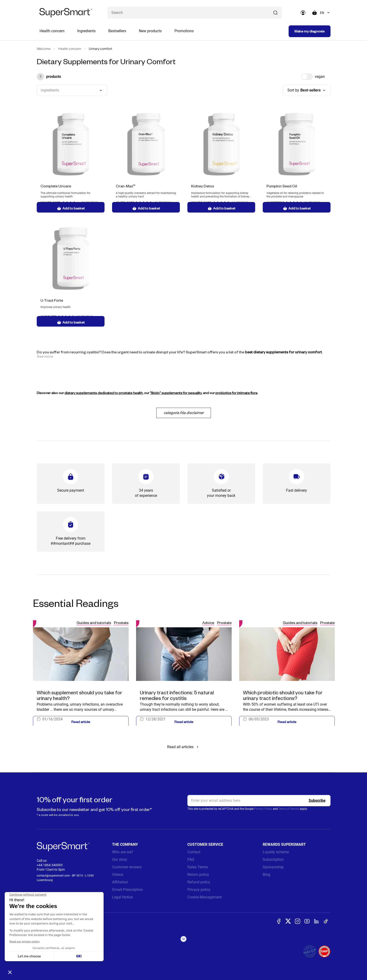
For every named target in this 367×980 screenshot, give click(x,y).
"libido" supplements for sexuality (176, 393)
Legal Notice (122, 897)
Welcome (44, 49)
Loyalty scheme (276, 852)
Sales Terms (198, 867)
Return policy (198, 875)
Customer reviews (127, 867)
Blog (266, 875)
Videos (118, 875)
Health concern (52, 31)
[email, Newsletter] (259, 801)
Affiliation (120, 882)
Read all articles (183, 747)
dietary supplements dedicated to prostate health (104, 393)
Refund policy (199, 882)
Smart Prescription (127, 890)
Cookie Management (205, 897)
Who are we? (123, 852)
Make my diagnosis (310, 31)
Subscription (273, 859)
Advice (208, 622)
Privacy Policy (263, 809)
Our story (120, 859)
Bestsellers (117, 31)
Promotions (184, 31)
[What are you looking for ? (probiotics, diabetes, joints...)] (195, 13)
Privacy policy (199, 890)
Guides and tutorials (94, 622)
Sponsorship (273, 867)
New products (150, 31)
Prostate (121, 622)
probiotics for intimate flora (236, 393)
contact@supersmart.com (53, 876)
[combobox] (325, 13)
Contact (194, 852)
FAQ (191, 859)
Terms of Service (289, 809)
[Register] (317, 801)
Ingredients (86, 31)
